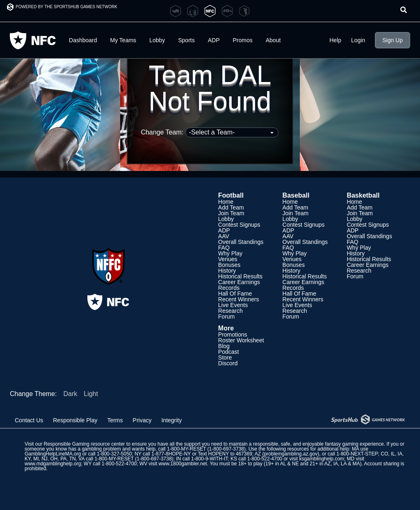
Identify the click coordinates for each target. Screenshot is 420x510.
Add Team (231, 207)
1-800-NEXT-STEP (357, 454)
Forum (226, 316)
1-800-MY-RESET (186, 449)
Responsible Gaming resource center (84, 444)
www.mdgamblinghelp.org (53, 464)
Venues (228, 259)
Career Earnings (239, 282)
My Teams (123, 40)
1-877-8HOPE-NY (171, 454)
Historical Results (240, 276)
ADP (214, 40)
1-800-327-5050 (114, 454)
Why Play (230, 253)
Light (91, 394)
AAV (224, 236)
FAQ (224, 248)
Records (229, 288)
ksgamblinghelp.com (321, 459)
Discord (228, 363)
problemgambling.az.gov (291, 454)
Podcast (229, 352)
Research (231, 311)
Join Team (231, 213)
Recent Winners (239, 299)
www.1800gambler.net (183, 464)
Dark (70, 394)
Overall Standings (241, 242)
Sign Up (393, 40)
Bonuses (229, 265)
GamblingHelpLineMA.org (53, 454)
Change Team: (209, 132)
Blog (224, 346)
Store (225, 357)
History (227, 271)
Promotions (233, 335)
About (273, 40)
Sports (186, 40)
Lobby (157, 40)
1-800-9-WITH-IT (209, 459)
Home (226, 202)
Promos (243, 40)
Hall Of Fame (235, 294)
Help (335, 40)
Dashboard (83, 40)
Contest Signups (239, 225)
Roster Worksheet (241, 340)
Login (358, 40)
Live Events (233, 305)
